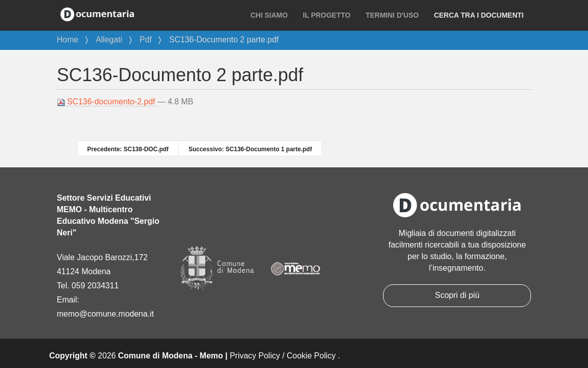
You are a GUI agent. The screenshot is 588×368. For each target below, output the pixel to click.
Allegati (109, 40)
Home (68, 40)
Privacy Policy (255, 356)
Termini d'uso (392, 15)
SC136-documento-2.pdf (107, 102)
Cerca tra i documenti (479, 15)
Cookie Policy (311, 356)
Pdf (146, 40)
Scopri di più (457, 295)
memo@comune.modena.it (105, 314)
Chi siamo (269, 15)
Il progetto (327, 15)
